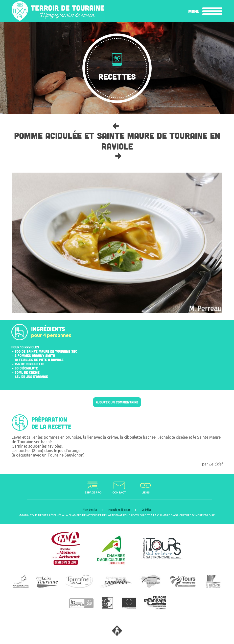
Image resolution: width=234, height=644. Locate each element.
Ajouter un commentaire (117, 402)
